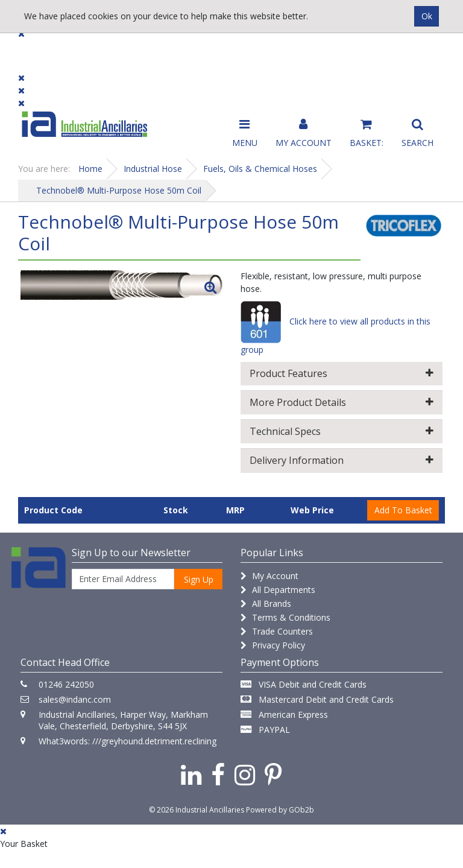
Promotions (270, 50)
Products (42, 50)
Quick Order (416, 55)
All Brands (266, 603)
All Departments (278, 590)
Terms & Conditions (285, 617)
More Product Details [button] (342, 402)
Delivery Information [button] (342, 460)
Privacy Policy (273, 645)
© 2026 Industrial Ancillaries (197, 810)
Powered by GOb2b (280, 810)
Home (90, 169)
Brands (149, 50)
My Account (269, 576)
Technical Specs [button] (342, 431)
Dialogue (98, 50)
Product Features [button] (342, 373)
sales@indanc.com (75, 699)
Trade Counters (277, 631)
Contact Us (205, 50)
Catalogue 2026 (343, 55)
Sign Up (199, 579)
